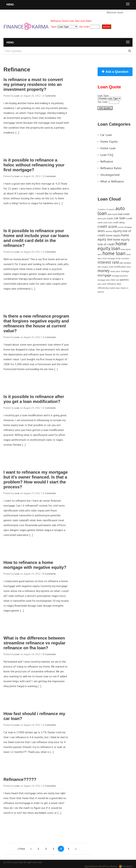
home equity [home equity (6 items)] (113, 235)
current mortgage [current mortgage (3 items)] (125, 227)
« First (21, 849)
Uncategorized (110, 175)
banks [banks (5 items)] (110, 218)
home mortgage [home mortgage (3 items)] (109, 258)
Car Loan (106, 135)
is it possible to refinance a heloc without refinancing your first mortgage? (34, 165)
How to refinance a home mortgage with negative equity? (35, 565)
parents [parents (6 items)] (124, 280)
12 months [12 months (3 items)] (110, 209)
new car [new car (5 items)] (115, 280)
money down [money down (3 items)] (115, 271)
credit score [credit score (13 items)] (107, 226)
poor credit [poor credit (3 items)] (102, 284)
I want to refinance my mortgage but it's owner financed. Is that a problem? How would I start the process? (36, 479)
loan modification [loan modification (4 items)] (118, 267)
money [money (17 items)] (104, 271)
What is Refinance (112, 181)
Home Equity (109, 141)
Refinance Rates (111, 168)
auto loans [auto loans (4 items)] (112, 214)
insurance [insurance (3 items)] (125, 258)
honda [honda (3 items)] (118, 258)
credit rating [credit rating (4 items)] (119, 222)
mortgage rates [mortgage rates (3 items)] (104, 280)
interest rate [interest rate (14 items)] (108, 262)
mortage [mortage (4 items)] (125, 271)
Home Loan (108, 148)
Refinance (107, 161)
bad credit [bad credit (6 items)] (124, 214)
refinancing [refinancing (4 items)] (103, 288)
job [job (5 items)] (121, 263)
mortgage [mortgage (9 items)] (104, 275)
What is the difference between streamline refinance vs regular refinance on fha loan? (34, 643)
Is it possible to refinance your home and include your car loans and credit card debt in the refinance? (36, 238)
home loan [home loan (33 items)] (114, 253)
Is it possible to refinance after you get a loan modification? (34, 399)
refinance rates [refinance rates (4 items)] (114, 284)
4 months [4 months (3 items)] (101, 209)
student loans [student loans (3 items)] (115, 288)
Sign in (128, 12)
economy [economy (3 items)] (109, 231)
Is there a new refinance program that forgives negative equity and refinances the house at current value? (36, 323)
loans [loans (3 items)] (129, 267)
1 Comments (49, 96)
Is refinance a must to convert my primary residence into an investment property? (33, 84)
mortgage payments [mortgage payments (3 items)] (120, 276)
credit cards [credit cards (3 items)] (108, 223)
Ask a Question (117, 72)
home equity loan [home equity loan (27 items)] (112, 246)
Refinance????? (20, 779)
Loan (17, 96)
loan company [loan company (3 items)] (103, 267)
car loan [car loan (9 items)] (120, 218)
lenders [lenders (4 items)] (127, 263)
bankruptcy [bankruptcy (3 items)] (102, 219)
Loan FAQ (107, 155)
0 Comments (49, 574)
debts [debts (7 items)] (101, 231)
